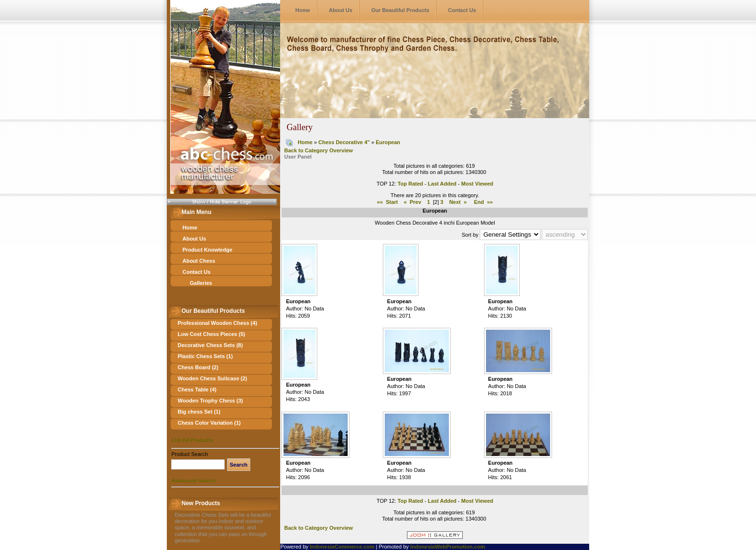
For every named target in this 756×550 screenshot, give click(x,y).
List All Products (192, 440)
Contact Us (462, 10)
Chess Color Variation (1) (209, 423)
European (388, 142)
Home (303, 10)
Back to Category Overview (318, 150)
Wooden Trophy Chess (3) (210, 401)
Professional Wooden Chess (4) (217, 323)
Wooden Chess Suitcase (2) (212, 378)
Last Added (442, 184)
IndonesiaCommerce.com (342, 547)
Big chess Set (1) (199, 412)
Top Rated (411, 184)
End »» (483, 202)
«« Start (387, 202)
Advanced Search (193, 481)
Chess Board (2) (198, 367)
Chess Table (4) (197, 389)
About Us (341, 10)
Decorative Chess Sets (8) (210, 345)
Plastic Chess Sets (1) (205, 356)
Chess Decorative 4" (344, 142)
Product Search (189, 454)
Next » (458, 202)
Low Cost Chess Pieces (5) (211, 334)
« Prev (412, 202)
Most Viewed (477, 184)
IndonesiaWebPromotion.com (448, 547)
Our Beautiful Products (400, 10)
